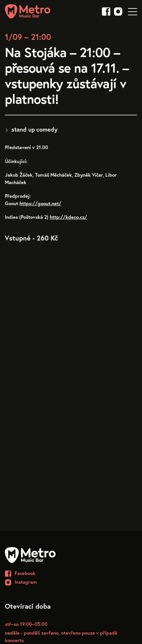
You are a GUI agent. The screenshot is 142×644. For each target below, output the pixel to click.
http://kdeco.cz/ (68, 217)
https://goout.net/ (40, 203)
